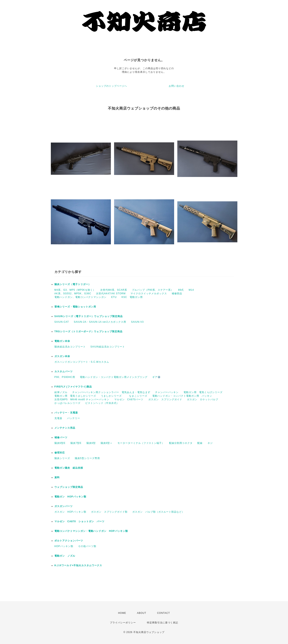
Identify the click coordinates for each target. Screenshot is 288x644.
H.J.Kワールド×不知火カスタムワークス (78, 565)
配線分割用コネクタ (181, 443)
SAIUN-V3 (137, 322)
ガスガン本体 (62, 356)
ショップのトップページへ (111, 86)
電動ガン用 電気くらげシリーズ (203, 392)
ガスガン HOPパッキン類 (70, 512)
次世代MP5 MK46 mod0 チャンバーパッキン (82, 399)
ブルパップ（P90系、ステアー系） (153, 290)
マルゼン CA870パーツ (129, 399)
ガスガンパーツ (64, 506)
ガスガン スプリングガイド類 (109, 512)
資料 (57, 477)
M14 (191, 290)
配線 (200, 443)
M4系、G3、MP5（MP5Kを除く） (75, 290)
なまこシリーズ (138, 396)
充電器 (58, 418)
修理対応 (60, 453)
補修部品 (177, 294)
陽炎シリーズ (62, 458)
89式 (181, 290)
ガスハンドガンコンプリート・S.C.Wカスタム (82, 362)
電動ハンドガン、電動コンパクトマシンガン (80, 297)
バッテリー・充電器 (66, 413)
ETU (114, 297)
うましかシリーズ (113, 396)
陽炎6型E (60, 443)
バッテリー (74, 418)
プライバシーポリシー (123, 623)
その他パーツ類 (87, 546)
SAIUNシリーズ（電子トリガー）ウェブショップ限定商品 (89, 316)
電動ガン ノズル (65, 556)
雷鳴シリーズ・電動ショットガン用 (75, 307)
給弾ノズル (61, 392)
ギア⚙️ (157, 377)
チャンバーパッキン (167, 392)
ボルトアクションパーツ (69, 541)
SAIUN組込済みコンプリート (108, 347)
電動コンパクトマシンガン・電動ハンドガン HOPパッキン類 (91, 531)
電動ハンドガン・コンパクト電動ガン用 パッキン (182, 396)
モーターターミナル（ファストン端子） (141, 443)
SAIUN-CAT (62, 322)
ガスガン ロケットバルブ (203, 399)
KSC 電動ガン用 (133, 297)
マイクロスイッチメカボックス (149, 294)
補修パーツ (61, 437)
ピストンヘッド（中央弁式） (102, 403)
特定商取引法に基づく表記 (163, 623)
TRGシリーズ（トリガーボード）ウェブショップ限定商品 (88, 331)
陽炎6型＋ (107, 443)
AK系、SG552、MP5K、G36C (73, 294)
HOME (122, 613)
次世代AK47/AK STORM (111, 294)
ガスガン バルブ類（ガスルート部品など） (158, 512)
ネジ (210, 443)
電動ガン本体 (62, 341)
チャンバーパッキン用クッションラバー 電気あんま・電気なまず (111, 392)
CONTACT (164, 613)
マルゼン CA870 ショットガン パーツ (81, 521)
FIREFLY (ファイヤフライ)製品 (73, 387)
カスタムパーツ (64, 371)
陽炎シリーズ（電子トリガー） (73, 284)
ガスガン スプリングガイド (165, 399)
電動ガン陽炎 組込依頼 (69, 468)
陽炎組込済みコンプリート (70, 347)
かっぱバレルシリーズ (67, 403)
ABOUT (141, 613)
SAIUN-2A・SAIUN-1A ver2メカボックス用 (100, 322)
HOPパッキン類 (64, 546)
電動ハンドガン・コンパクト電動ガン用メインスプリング (114, 377)
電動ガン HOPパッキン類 (70, 497)
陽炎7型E (76, 443)
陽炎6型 (91, 443)
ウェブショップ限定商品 (69, 487)
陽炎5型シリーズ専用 (87, 458)
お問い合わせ (177, 86)
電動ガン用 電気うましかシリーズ (75, 396)
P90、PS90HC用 (65, 377)
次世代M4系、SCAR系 (114, 290)
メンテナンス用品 (65, 428)
